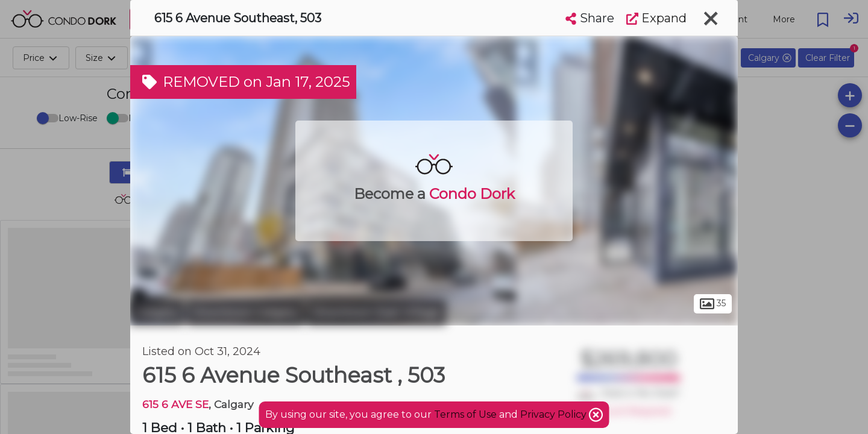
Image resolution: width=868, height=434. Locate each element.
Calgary (157, 312)
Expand (656, 18)
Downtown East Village (376, 312)
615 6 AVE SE (175, 404)
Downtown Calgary (245, 312)
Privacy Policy (555, 414)
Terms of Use (465, 414)
